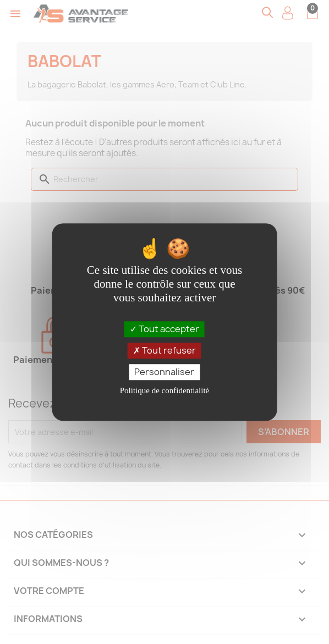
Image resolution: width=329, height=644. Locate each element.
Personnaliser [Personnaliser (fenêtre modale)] (164, 372)
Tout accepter (164, 329)
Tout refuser (164, 350)
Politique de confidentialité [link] (164, 390)
